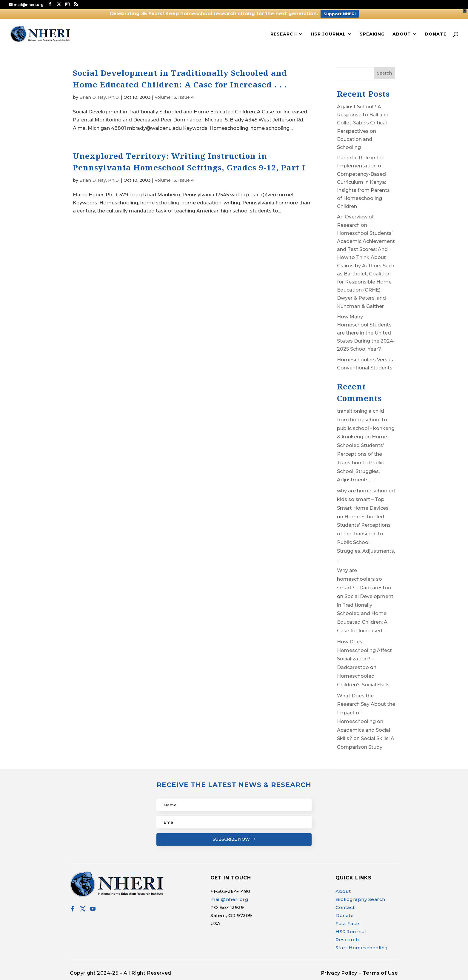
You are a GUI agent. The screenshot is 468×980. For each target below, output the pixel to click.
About (402, 34)
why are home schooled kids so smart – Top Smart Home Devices (366, 499)
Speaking (372, 34)
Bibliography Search (360, 899)
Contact (345, 907)
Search (384, 73)
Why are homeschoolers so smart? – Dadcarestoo (364, 579)
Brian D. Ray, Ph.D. (100, 97)
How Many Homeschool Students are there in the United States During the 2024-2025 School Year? (366, 333)
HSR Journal (328, 34)
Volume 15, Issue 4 (174, 97)
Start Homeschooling (362, 948)
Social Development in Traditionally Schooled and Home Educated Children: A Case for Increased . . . (365, 614)
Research (284, 34)
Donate (436, 34)
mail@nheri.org (229, 899)
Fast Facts (348, 923)
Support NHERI (340, 14)
